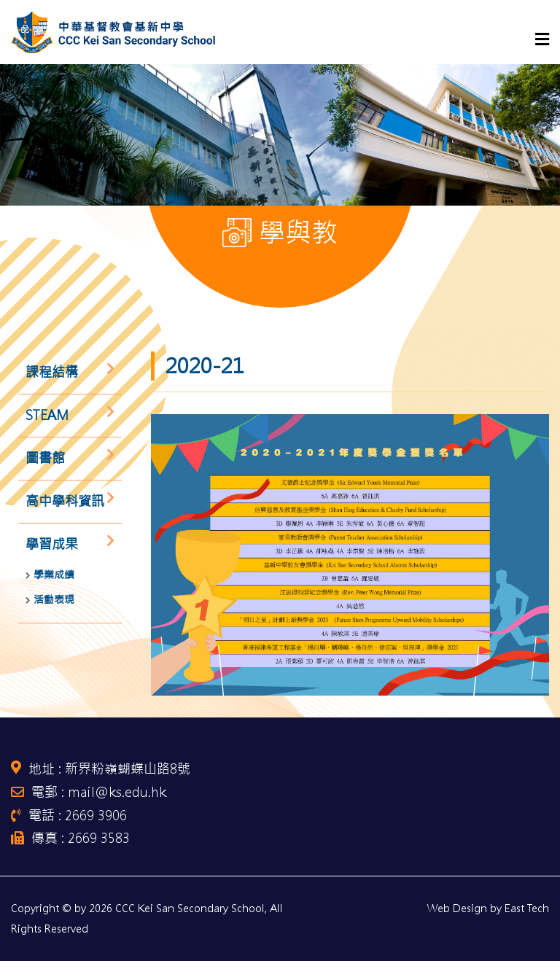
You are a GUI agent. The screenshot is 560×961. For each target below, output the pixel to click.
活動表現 (54, 599)
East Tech (527, 909)
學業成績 (54, 575)
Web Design (457, 909)
